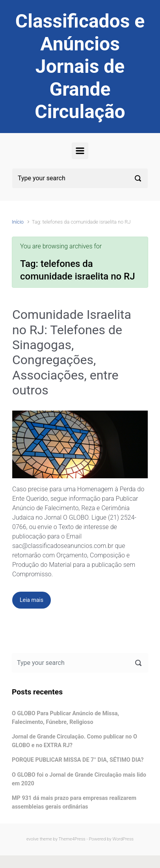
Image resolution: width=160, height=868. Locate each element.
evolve (33, 839)
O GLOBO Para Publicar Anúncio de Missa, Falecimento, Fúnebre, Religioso (65, 718)
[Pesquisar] (80, 178)
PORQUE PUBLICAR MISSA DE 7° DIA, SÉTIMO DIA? (78, 760)
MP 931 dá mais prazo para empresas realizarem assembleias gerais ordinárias (74, 802)
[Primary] (80, 151)
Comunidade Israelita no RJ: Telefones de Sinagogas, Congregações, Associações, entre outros (72, 352)
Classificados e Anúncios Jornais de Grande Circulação (80, 66)
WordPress (123, 839)
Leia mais (32, 600)
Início (18, 222)
